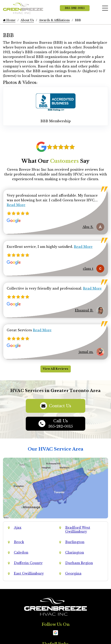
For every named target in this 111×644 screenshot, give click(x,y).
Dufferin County (28, 563)
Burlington (75, 542)
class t (88, 269)
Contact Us (56, 406)
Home (9, 20)
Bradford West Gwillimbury (78, 529)
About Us (27, 20)
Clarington (75, 552)
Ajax (18, 528)
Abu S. (88, 227)
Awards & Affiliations (54, 20)
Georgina (73, 573)
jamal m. (86, 352)
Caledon (21, 552)
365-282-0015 (75, 8)
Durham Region (79, 563)
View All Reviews (56, 369)
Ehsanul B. (84, 310)
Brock (19, 542)
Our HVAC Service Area (55, 449)
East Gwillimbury (29, 573)
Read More (16, 205)
